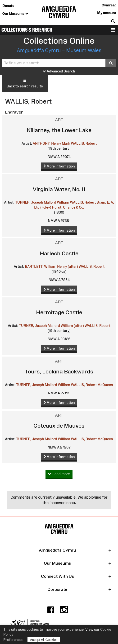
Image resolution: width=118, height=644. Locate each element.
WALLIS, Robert (84, 143)
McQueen (105, 385)
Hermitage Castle (59, 312)
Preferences (13, 640)
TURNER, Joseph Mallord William (42, 202)
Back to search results (25, 83)
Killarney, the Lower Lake (59, 130)
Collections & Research (27, 30)
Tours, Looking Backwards (59, 371)
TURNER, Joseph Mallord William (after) (51, 326)
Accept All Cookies (44, 640)
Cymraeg (109, 5)
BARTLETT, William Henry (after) (51, 266)
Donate (8, 6)
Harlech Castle (59, 253)
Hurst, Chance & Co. (68, 207)
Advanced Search (59, 71)
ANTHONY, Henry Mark (51, 143)
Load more (59, 474)
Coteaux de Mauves (59, 426)
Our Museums (15, 14)
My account (107, 13)
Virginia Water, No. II (59, 189)
